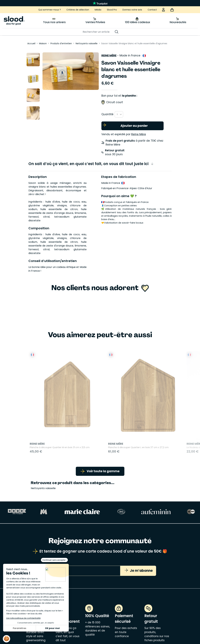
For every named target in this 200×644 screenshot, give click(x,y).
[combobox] (119, 113)
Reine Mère (109, 54)
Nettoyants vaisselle (43, 458)
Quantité (107, 113)
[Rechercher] (98, 32)
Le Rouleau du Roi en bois (141, 412)
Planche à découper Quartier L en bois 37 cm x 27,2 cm (101, 414)
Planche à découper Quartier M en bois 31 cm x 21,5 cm (52, 414)
